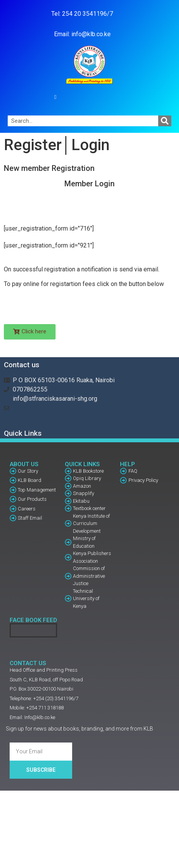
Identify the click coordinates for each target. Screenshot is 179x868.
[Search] (165, 121)
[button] (55, 97)
